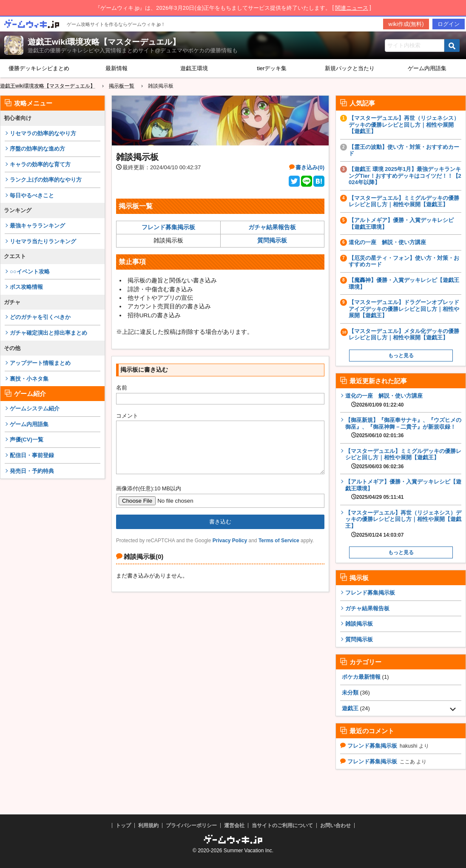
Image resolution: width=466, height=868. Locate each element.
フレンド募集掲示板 (168, 227)
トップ (123, 825)
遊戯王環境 (194, 68)
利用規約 (148, 825)
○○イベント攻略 (30, 272)
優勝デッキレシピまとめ (39, 68)
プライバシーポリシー (191, 825)
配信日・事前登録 (32, 455)
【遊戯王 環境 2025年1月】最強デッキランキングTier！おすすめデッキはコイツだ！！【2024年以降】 (405, 176)
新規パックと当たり (350, 68)
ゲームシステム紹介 (35, 408)
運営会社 (234, 825)
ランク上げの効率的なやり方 (46, 180)
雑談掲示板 (359, 624)
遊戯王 (350, 708)
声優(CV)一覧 (27, 440)
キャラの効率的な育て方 (40, 164)
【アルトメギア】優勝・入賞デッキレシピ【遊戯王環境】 (401, 223)
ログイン (449, 24)
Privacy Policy (230, 551)
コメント (127, 416)
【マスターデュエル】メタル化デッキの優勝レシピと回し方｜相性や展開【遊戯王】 (404, 334)
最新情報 (116, 68)
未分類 (350, 693)
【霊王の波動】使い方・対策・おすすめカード (404, 150)
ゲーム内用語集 (29, 424)
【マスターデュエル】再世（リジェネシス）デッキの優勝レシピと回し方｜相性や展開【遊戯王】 (404, 125)
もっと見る (401, 356)
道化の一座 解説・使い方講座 (387, 242)
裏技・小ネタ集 (29, 379)
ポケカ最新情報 (361, 677)
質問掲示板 (272, 240)
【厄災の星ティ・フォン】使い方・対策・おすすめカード (404, 261)
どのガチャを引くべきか (40, 317)
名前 (122, 388)
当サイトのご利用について (282, 825)
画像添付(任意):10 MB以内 (149, 499)
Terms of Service (279, 551)
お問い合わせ (335, 825)
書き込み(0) (310, 167)
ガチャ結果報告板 (272, 227)
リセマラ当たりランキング (43, 241)
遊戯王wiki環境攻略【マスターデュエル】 (104, 42)
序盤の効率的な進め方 (37, 149)
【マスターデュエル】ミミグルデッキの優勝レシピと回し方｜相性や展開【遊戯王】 (404, 201)
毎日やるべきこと (32, 195)
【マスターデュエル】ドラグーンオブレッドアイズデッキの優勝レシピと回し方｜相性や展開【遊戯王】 (404, 309)
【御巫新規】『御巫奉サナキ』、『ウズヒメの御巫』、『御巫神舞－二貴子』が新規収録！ (403, 428)
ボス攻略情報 (26, 287)
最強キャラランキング (37, 226)
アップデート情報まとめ (40, 363)
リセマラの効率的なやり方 (43, 133)
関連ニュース (352, 8)
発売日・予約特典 (32, 471)
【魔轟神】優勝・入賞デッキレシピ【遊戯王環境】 (404, 283)
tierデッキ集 (272, 68)
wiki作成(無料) (406, 24)
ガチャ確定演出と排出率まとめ (48, 333)
